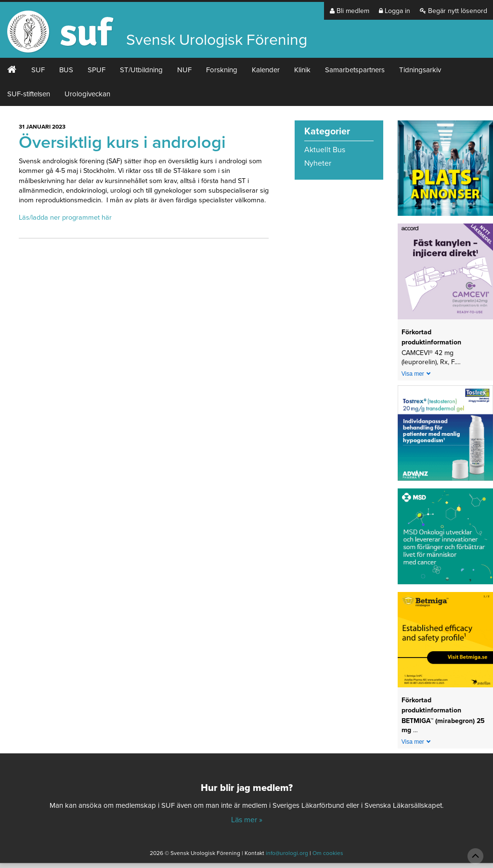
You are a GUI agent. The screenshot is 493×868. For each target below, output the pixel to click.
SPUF (97, 70)
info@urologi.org (287, 853)
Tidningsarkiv (420, 70)
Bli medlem (350, 11)
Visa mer (413, 374)
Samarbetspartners (355, 70)
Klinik (302, 70)
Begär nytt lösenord (454, 11)
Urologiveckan (87, 94)
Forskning (222, 70)
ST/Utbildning (141, 70)
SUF (38, 70)
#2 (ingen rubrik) (12, 70)
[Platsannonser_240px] (445, 171)
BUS (66, 70)
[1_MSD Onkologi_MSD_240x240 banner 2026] (445, 539)
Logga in (395, 11)
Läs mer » (247, 820)
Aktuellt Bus (325, 150)
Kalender (266, 70)
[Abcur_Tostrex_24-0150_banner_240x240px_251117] (445, 436)
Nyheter (318, 163)
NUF (184, 70)
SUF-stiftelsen (29, 94)
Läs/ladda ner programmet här (65, 217)
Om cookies (328, 853)
